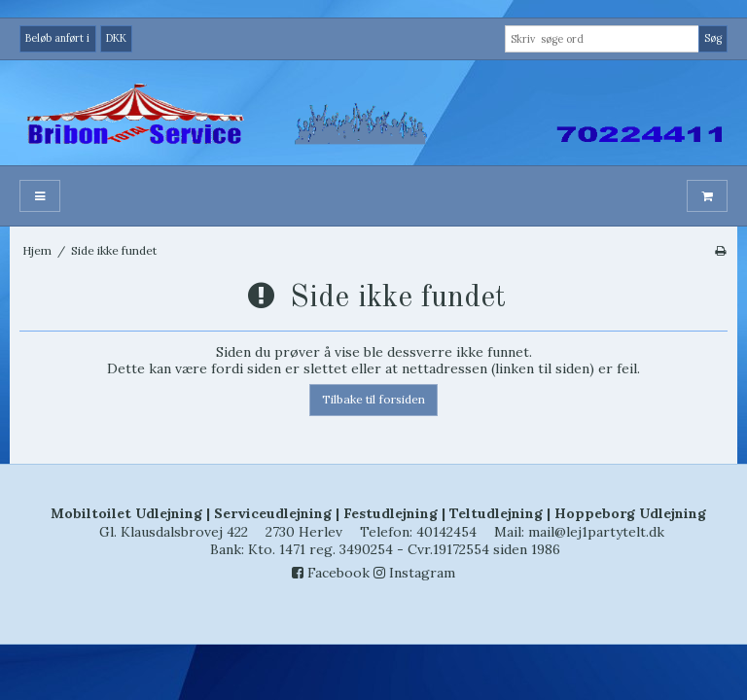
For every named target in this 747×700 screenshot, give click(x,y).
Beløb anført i (57, 38)
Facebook (331, 573)
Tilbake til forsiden (373, 399)
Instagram (414, 573)
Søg (713, 38)
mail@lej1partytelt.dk (596, 532)
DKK (116, 38)
